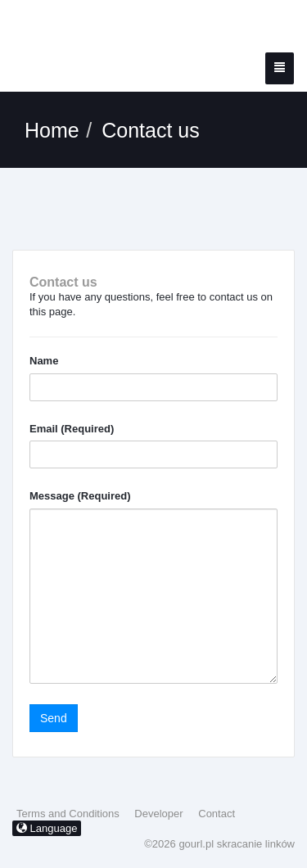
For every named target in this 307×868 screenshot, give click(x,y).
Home (52, 130)
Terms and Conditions (68, 814)
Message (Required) (80, 496)
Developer (158, 814)
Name (44, 361)
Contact (217, 814)
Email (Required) (72, 429)
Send (54, 718)
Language (47, 828)
